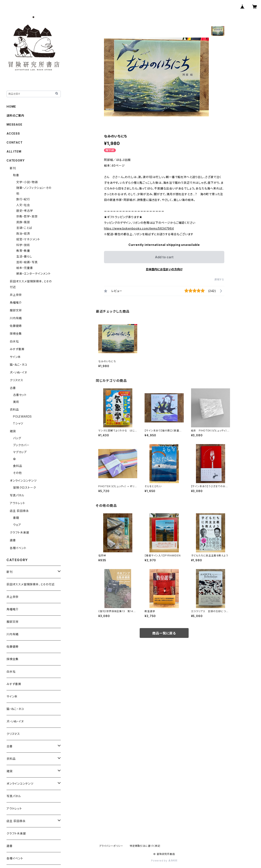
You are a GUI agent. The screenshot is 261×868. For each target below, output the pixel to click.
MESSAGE (14, 124)
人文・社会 (23, 205)
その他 (17, 473)
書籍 (16, 518)
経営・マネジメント (28, 239)
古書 (13, 388)
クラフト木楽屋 (20, 532)
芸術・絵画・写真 (27, 262)
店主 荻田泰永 (19, 511)
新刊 (13, 168)
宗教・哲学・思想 (27, 216)
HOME (11, 106)
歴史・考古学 (25, 211)
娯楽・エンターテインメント (33, 274)
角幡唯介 (16, 303)
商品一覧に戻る (164, 633)
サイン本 (15, 357)
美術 (16, 402)
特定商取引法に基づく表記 (145, 846)
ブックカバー (21, 445)
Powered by (164, 861)
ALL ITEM (14, 151)
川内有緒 (16, 318)
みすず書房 (17, 349)
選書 (13, 540)
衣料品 (14, 409)
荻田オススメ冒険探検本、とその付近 (31, 584)
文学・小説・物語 (27, 182)
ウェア (17, 525)
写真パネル (17, 495)
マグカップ (20, 452)
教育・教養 (23, 251)
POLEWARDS (22, 416)
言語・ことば (24, 228)
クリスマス (17, 380)
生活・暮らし (24, 256)
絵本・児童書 (25, 268)
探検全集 (16, 334)
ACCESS (13, 133)
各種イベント (18, 548)
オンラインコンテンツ (23, 481)
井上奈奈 (16, 295)
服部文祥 (16, 310)
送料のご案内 (15, 115)
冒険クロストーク (24, 487)
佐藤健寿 (16, 326)
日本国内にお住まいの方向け (164, 269)
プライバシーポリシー (111, 846)
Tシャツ (18, 423)
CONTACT (15, 142)
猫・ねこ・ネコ (19, 365)
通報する (219, 279)
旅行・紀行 (23, 199)
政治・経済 (23, 233)
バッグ (17, 438)
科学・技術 (23, 245)
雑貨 (13, 431)
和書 (16, 175)
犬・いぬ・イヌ (18, 372)
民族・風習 (23, 222)
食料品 (18, 466)
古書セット (20, 395)
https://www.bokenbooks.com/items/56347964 (139, 228)
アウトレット (18, 503)
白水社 (14, 341)
